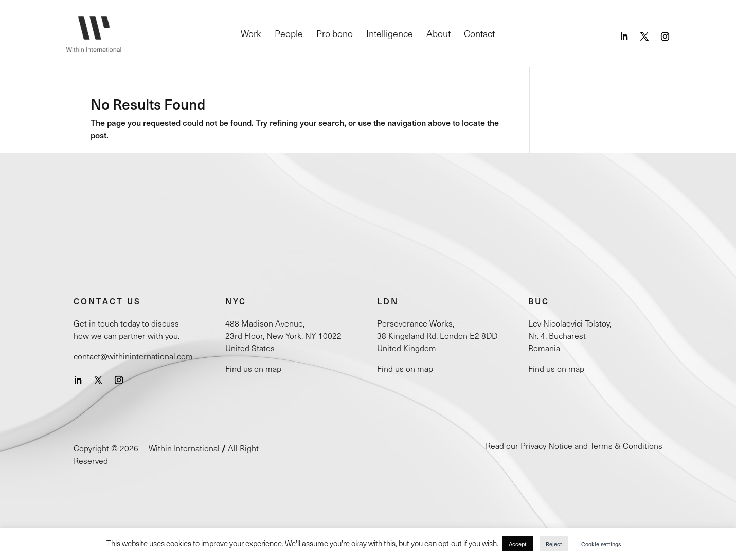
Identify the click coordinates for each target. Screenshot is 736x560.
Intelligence (390, 35)
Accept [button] (518, 544)
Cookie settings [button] (601, 544)
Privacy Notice (546, 446)
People (289, 35)
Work (251, 35)
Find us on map (253, 368)
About (438, 35)
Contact (479, 35)
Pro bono (335, 35)
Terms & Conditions (626, 446)
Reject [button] (554, 544)
